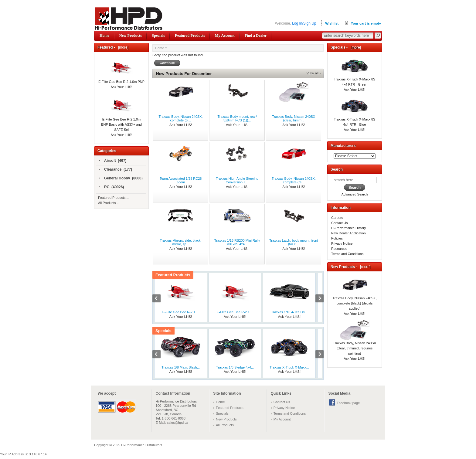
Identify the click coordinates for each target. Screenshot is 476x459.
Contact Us (339, 223)
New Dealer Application (348, 233)
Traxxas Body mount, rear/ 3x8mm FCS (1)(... (237, 118)
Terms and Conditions (347, 254)
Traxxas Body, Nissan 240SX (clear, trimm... (294, 118)
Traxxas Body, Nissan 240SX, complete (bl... (181, 118)
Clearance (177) (116, 170)
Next (316, 299)
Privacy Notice (342, 243)
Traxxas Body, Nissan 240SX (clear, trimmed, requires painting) (355, 342)
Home (104, 36)
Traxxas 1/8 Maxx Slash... (181, 367)
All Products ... (109, 203)
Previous (160, 299)
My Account (225, 36)
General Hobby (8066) (121, 178)
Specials (158, 36)
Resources (339, 249)
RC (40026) (111, 187)
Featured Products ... (114, 198)
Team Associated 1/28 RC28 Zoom (181, 180)
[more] (122, 47)
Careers (337, 218)
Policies (337, 238)
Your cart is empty (366, 23)
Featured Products (190, 36)
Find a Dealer (256, 36)
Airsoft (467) (113, 161)
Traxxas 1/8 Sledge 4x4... (235, 367)
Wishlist (332, 23)
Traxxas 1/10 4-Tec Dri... (289, 312)
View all (313, 73)
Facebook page (348, 403)
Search (337, 169)
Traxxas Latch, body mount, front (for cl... (294, 242)
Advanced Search (355, 194)
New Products (131, 36)
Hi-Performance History (348, 228)
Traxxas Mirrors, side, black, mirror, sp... (180, 242)
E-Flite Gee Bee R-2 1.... (181, 312)
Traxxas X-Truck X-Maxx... (289, 367)
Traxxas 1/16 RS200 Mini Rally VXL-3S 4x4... (237, 242)
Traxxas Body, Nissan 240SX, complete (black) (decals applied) (355, 297)
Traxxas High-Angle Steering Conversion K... (237, 180)
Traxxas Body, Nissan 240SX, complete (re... (294, 180)
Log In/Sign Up (304, 23)
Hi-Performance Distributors (142, 445)
